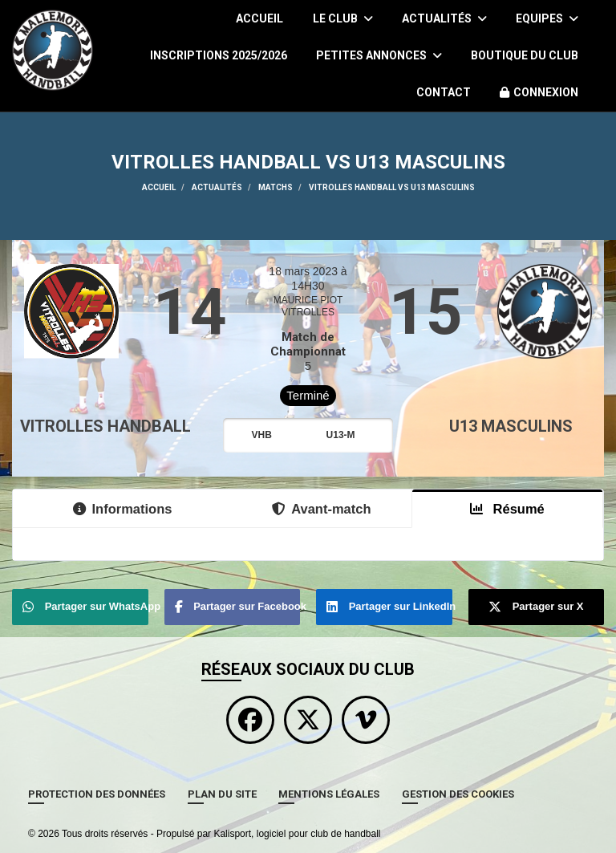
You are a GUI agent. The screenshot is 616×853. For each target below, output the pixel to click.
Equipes (547, 18)
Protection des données (97, 794)
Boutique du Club (525, 55)
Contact (444, 92)
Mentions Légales (329, 794)
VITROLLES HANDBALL (105, 426)
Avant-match (321, 509)
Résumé (507, 509)
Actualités (444, 18)
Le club (343, 18)
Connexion (539, 92)
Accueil (259, 18)
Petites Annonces (379, 55)
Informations (123, 509)
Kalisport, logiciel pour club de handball (297, 834)
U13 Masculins (511, 426)
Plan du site (222, 794)
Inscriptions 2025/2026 (219, 55)
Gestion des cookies (458, 794)
